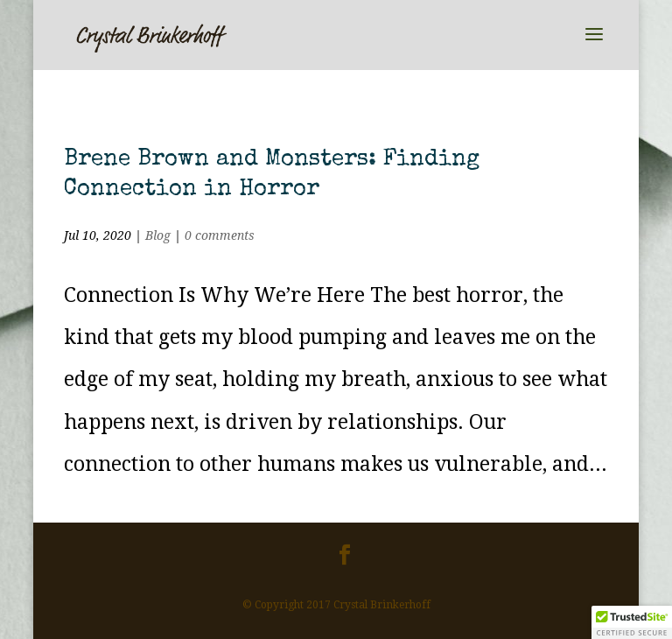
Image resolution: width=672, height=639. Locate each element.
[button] (632, 622)
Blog (158, 235)
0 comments (220, 235)
